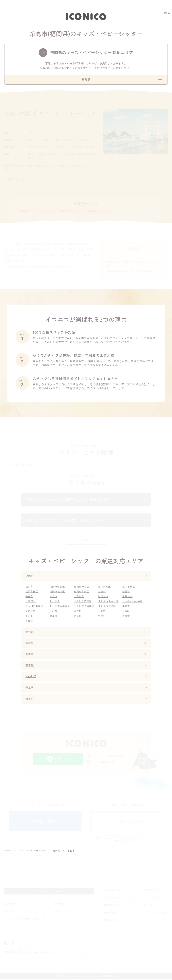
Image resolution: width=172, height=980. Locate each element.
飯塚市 (29, 622)
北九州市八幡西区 (84, 607)
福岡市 (29, 588)
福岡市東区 (129, 588)
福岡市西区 (32, 592)
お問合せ (21, 953)
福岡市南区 (105, 588)
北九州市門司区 (83, 602)
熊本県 (30, 655)
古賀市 (102, 592)
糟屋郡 (126, 592)
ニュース (148, 906)
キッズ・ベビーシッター (20, 912)
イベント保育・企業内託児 (21, 919)
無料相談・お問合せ (45, 822)
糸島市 (29, 597)
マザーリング (62, 912)
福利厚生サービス (113, 906)
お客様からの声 (151, 891)
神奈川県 (31, 677)
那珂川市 (103, 597)
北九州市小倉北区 (108, 602)
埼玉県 (30, 700)
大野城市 (127, 597)
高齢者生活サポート (80, 212)
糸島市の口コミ (18, 179)
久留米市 (31, 612)
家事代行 (25, 212)
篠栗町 (54, 617)
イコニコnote (150, 898)
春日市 (54, 597)
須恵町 (102, 617)
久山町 (29, 617)
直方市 (126, 617)
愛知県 (30, 633)
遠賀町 (78, 612)
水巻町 (54, 612)
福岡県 (30, 577)
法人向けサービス (113, 891)
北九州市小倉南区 (133, 602)
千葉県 (30, 688)
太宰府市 (79, 597)
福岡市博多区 (82, 588)
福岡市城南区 (57, 592)
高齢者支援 (61, 904)
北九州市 (55, 602)
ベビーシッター (49, 212)
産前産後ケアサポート (115, 212)
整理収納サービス (113, 921)
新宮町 (126, 612)
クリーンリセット (113, 898)
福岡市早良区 (82, 592)
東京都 (30, 666)
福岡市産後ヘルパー (114, 913)
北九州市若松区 (35, 607)
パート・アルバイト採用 (155, 913)
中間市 (102, 612)
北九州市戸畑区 (107, 607)
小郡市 (126, 607)
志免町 (78, 617)
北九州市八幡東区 (60, 607)
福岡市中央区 (57, 588)
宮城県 (30, 644)
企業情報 (9, 953)
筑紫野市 (31, 602)
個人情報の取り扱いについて (44, 953)
